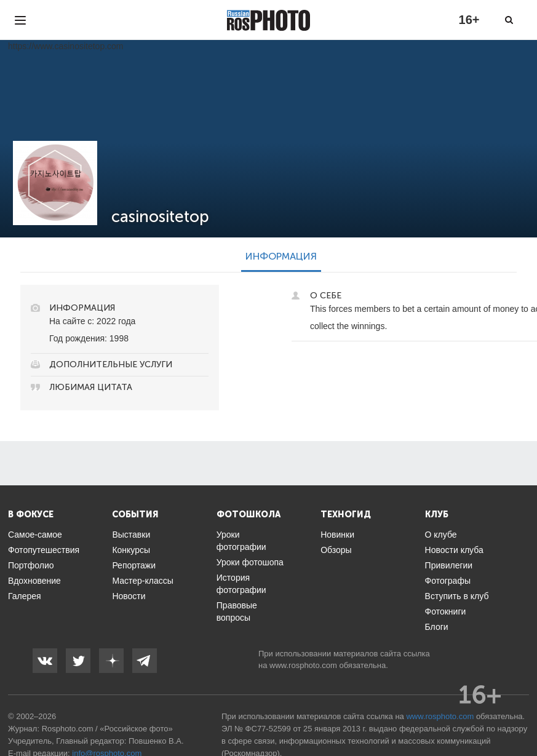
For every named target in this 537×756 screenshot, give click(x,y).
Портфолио (31, 565)
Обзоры (336, 550)
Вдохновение (34, 581)
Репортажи (134, 565)
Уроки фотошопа (250, 562)
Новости (129, 596)
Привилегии (449, 565)
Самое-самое (35, 535)
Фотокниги (446, 611)
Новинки (337, 535)
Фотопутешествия (44, 550)
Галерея (25, 596)
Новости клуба (454, 550)
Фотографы (448, 581)
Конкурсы (131, 550)
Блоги (437, 627)
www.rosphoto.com (303, 665)
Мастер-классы (142, 581)
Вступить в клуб (457, 596)
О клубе (441, 535)
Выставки (131, 535)
